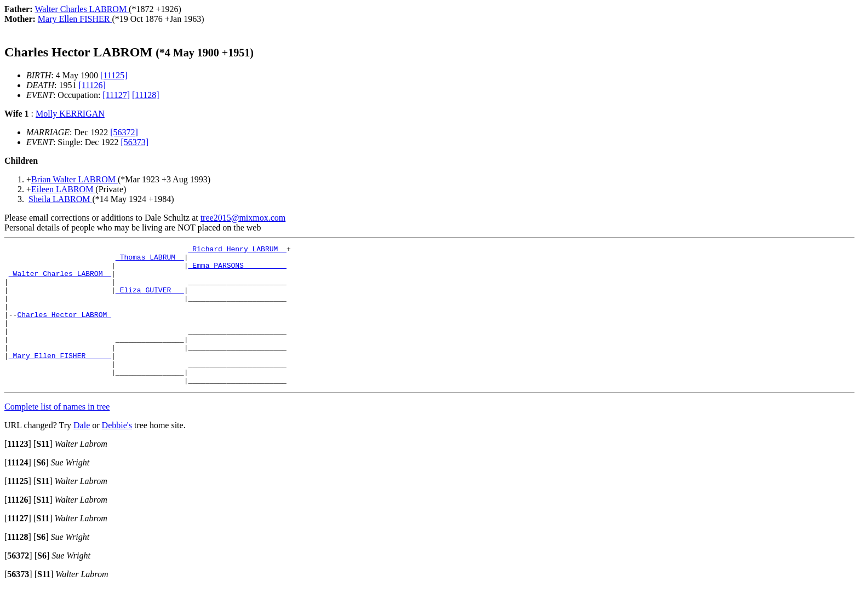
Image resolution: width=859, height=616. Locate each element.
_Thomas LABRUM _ (150, 260)
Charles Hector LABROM (64, 329)
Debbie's (117, 453)
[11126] (92, 85)
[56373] (134, 142)
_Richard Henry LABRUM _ (237, 250)
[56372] (124, 132)
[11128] (145, 95)
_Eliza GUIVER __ (150, 300)
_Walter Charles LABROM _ (60, 280)
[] (18, 472)
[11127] (116, 95)
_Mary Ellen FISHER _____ (60, 378)
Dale (82, 453)
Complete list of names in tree (57, 434)
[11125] (114, 75)
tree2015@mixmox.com (243, 218)
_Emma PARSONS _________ (237, 270)
